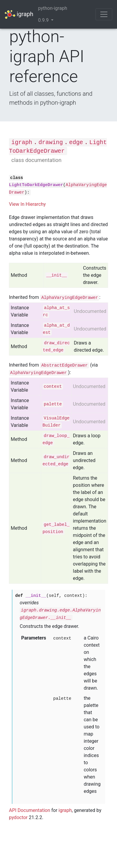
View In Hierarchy (27, 204)
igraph (19, 14)
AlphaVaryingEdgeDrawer (70, 298)
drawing (51, 143)
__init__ (57, 275)
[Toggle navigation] (104, 14)
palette (53, 404)
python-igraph (53, 8)
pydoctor (18, 817)
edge (76, 143)
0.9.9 (44, 20)
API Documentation (30, 810)
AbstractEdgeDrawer (64, 365)
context (53, 387)
